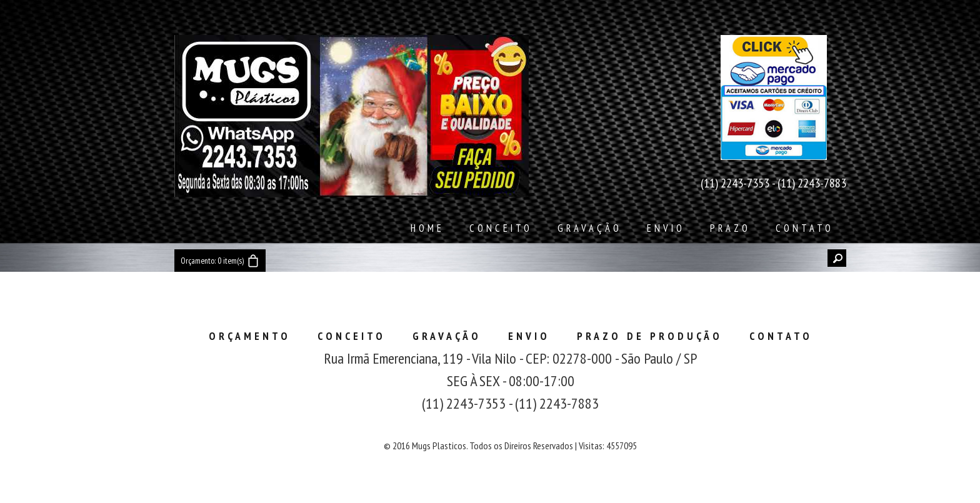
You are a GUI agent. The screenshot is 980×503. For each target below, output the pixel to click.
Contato (805, 228)
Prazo (730, 228)
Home (427, 228)
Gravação (590, 228)
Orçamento (250, 336)
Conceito (501, 228)
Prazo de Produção (650, 336)
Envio (666, 228)
